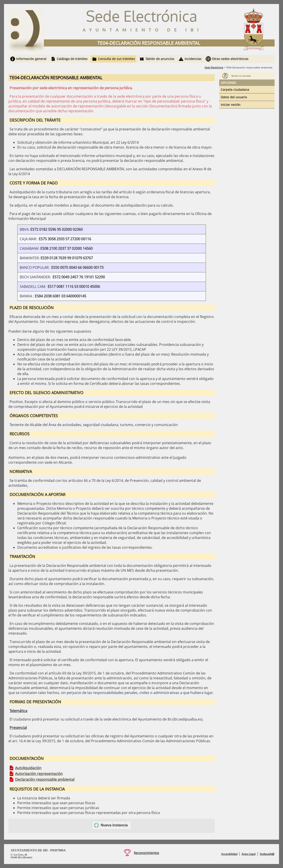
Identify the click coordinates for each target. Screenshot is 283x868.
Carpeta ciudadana (235, 90)
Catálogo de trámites (72, 59)
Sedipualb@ (267, 854)
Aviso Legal (249, 854)
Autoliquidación (28, 768)
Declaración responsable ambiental (45, 779)
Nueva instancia (111, 825)
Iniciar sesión (231, 105)
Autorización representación (39, 774)
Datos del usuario (234, 97)
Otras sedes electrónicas (230, 59)
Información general (31, 59)
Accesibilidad (229, 854)
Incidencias (193, 59)
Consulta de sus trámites (116, 59)
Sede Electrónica (214, 67)
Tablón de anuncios (160, 59)
